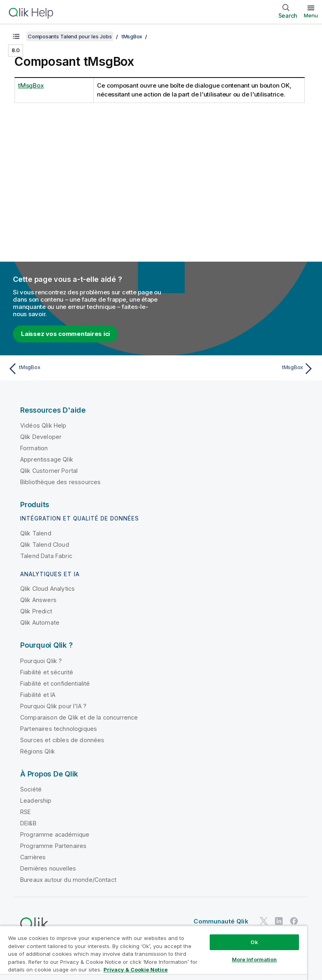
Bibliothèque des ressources (60, 482)
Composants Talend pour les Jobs (70, 36)
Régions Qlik (38, 751)
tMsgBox (132, 36)
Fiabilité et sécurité (47, 672)
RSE (25, 812)
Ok (254, 942)
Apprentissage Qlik (47, 459)
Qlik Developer (41, 437)
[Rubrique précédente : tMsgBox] (82, 369)
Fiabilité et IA (38, 695)
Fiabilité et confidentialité (55, 683)
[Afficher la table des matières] (16, 36)
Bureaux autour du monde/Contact (68, 880)
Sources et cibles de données (62, 740)
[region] (154, 953)
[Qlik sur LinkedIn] (279, 921)
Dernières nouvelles (48, 868)
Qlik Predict (36, 611)
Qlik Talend (36, 533)
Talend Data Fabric (46, 556)
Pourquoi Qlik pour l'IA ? (53, 706)
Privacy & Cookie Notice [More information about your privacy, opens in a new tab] (136, 970)
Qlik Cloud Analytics (47, 589)
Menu (311, 15)
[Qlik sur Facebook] (294, 921)
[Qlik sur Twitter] (264, 921)
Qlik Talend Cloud (45, 545)
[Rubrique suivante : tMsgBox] (240, 369)
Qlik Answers (38, 600)
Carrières (33, 857)
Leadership (36, 801)
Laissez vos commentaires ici (65, 334)
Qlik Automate (40, 622)
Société (31, 789)
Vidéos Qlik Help (43, 425)
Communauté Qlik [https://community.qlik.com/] (221, 921)
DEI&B (28, 823)
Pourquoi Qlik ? (41, 661)
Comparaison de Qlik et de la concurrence (79, 717)
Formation (34, 448)
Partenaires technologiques (59, 729)
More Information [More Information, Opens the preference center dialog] (255, 959)
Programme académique (55, 834)
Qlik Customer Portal (49, 471)
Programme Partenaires (53, 846)
